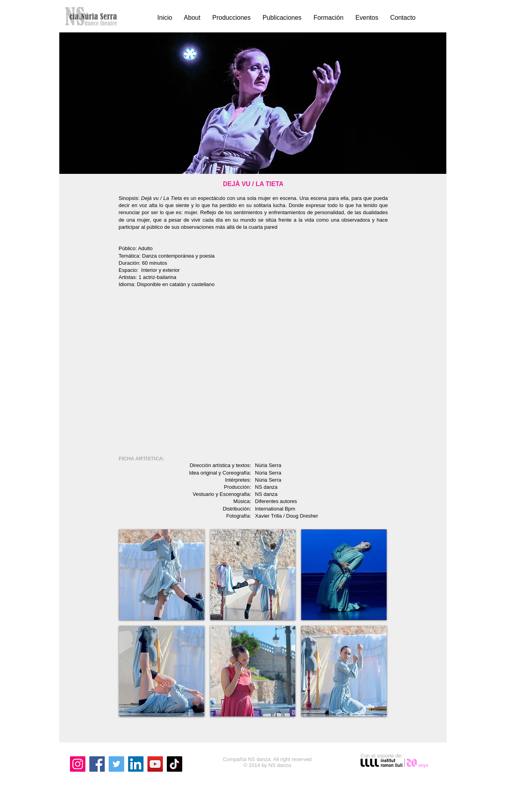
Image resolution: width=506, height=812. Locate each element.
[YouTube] (155, 764)
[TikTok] (175, 764)
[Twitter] (116, 764)
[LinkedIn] (136, 764)
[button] (162, 575)
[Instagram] (78, 764)
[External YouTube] (253, 372)
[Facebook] (97, 764)
